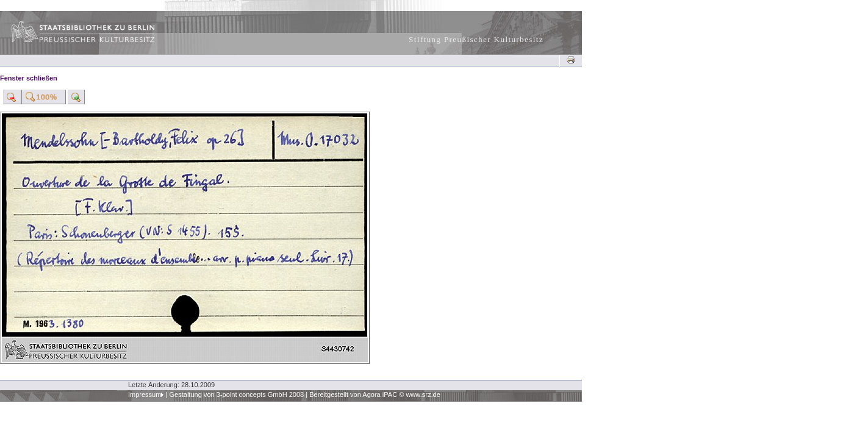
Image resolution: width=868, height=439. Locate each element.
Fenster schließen (29, 78)
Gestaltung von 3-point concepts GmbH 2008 (236, 394)
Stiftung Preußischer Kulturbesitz (476, 39)
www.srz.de (423, 394)
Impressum (145, 394)
